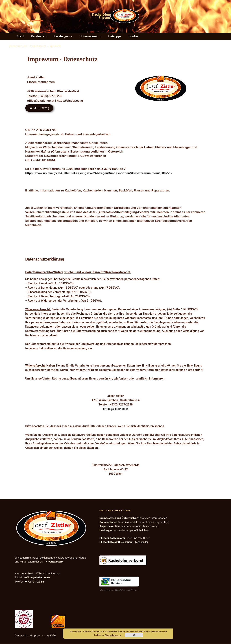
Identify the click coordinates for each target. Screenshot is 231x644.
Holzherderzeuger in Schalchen (124, 530)
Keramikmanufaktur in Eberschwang (128, 526)
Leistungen (64, 36)
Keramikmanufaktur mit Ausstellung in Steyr (134, 522)
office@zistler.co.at (116, 409)
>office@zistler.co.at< (37, 577)
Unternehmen (91, 36)
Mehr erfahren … (113, 635)
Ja (134, 635)
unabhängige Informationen (133, 518)
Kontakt (134, 36)
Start (20, 36)
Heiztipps (115, 36)
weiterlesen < (56, 562)
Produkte (40, 36)
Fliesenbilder (124, 542)
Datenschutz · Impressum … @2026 (35, 635)
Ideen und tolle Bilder (125, 538)
